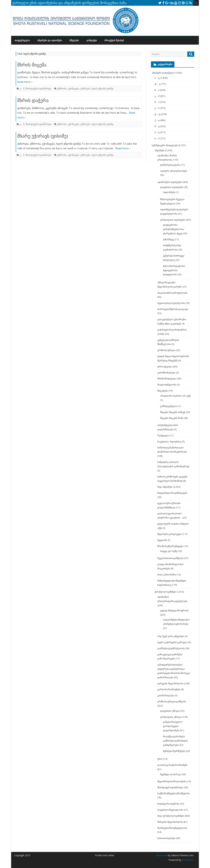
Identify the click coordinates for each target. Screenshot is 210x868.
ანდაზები (159, 150)
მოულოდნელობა (167, 385)
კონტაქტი (92, 40)
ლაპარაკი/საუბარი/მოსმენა (172, 765)
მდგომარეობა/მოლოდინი (172, 781)
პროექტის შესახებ (114, 40)
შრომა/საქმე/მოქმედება (170, 546)
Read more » (25, 82)
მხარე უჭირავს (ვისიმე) (42, 136)
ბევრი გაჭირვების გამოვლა (172, 642)
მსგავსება (163, 391)
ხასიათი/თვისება (166, 838)
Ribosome (162, 855)
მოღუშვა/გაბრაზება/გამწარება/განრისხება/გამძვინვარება (175, 741)
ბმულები (74, 40)
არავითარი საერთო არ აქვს (175, 396)
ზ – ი (157, 90)
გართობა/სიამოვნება (169, 689)
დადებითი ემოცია (170, 711)
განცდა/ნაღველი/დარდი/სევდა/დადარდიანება (173, 726)
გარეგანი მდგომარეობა (170, 683)
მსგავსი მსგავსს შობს (172, 418)
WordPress (187, 860)
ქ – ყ (157, 120)
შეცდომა (162, 540)
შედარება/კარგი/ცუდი (169, 534)
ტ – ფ (158, 114)
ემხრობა (62, 88)
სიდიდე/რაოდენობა (168, 804)
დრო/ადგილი (165, 367)
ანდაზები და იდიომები (50, 40)
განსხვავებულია (169, 406)
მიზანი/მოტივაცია (167, 378)
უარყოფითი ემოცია (171, 717)
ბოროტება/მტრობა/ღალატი (173, 309)
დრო (160, 759)
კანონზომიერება (166, 373)
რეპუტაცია (163, 435)
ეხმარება (85, 88)
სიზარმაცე (168, 239)
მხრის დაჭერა (33, 100)
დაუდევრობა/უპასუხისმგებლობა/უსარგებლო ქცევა (174, 229)
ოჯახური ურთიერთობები (174, 171)
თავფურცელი (22, 40)
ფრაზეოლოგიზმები (165, 592)
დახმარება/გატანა (170, 165)
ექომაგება (73, 88)
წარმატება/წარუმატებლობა (172, 828)
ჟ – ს (157, 108)
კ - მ (22, 88)
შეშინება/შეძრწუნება (174, 751)
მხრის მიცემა (32, 65)
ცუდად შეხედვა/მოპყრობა (174, 610)
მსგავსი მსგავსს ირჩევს (173, 412)
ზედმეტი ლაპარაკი (171, 774)
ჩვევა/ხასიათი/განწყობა (170, 558)
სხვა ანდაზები (165, 487)
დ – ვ (157, 84)
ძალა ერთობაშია (167, 574)
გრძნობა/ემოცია (166, 350)
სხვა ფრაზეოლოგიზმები (171, 816)
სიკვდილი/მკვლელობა (170, 810)
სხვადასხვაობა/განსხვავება (172, 493)
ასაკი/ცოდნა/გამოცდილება (172, 293)
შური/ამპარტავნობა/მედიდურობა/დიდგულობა (174, 270)
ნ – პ (157, 102)
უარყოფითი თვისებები (173, 220)
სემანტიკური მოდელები (165, 145)
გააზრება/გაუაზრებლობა (171, 648)
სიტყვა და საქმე (169, 551)
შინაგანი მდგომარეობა (170, 822)
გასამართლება (166, 695)
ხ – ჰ (157, 138)
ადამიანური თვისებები (170, 182)
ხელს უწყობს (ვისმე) (103, 88)
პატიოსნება (169, 192)
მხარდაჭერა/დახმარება (39, 88)
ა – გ (157, 78)
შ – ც (157, 126)
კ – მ (157, 96)
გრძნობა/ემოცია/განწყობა (172, 701)
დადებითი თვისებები (172, 187)
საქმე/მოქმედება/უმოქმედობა (174, 793)
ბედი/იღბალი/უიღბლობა (171, 303)
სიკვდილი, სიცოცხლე (169, 441)
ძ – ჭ (157, 132)
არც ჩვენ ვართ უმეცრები (171, 636)
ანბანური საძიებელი (163, 73)
